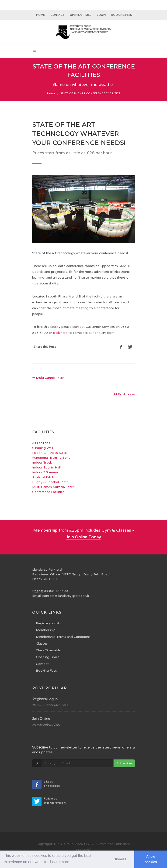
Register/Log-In (48, 623)
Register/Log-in (45, 699)
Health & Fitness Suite (49, 453)
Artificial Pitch (43, 477)
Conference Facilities (48, 492)
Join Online (41, 719)
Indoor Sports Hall (46, 467)
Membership (46, 630)
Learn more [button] (60, 862)
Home (40, 15)
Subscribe (124, 763)
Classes (42, 644)
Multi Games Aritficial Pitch (53, 487)
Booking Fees (46, 671)
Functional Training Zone (51, 458)
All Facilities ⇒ (124, 394)
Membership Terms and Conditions (63, 637)
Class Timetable (48, 650)
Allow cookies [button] (151, 859)
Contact (57, 15)
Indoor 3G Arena (45, 472)
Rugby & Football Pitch (50, 482)
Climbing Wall (43, 448)
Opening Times (80, 15)
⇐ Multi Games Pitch (48, 378)
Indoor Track (42, 463)
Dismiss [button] (120, 859)
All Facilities (41, 443)
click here (60, 333)
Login (101, 15)
